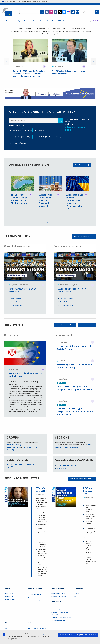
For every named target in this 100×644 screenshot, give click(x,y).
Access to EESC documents (59, 610)
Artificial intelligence (42, 137)
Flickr (69, 12)
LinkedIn (47, 12)
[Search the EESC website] (30, 12)
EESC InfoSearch (34, 601)
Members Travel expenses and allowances (60, 614)
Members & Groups (46, 21)
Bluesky (64, 12)
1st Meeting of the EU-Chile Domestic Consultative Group (75, 366)
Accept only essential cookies (86, 635)
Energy (29, 130)
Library (30, 597)
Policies (15, 21)
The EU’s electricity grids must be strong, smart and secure (70, 72)
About (4, 21)
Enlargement (41, 130)
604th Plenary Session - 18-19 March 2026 (23, 290)
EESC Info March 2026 (41, 490)
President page (42, 94)
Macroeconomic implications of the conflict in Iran (25, 375)
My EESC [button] (96, 21)
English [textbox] (84, 12)
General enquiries (10, 600)
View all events (86, 325)
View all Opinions (81, 165)
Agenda (21, 21)
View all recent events (64, 325)
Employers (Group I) (14, 445)
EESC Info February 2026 (88, 491)
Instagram (51, 12)
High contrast (73, 12)
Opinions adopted (17, 299)
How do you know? (40, 1)
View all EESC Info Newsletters (80, 479)
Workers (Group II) (13, 447)
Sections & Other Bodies (60, 21)
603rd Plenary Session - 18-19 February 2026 (72, 290)
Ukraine (70, 21)
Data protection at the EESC (59, 594)
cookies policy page (38, 634)
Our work (9, 21)
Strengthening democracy (21, 137)
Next (93, 61)
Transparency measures (58, 607)
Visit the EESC (9, 597)
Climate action (17, 130)
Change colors (78, 12)
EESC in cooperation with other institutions (37, 629)
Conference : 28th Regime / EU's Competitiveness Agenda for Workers (75, 388)
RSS (76, 597)
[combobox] (90, 12)
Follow (44, 66)
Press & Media (16, 302)
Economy (58, 137)
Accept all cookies (66, 635)
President (36, 21)
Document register (35, 594)
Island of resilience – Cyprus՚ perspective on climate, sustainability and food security (75, 412)
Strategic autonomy (19, 143)
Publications (62, 469)
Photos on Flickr (18, 306)
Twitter (60, 12)
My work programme (57, 94)
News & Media (28, 21)
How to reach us (10, 594)
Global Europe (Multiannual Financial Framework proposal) (45, 200)
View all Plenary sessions (82, 236)
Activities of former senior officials (61, 618)
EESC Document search (67, 465)
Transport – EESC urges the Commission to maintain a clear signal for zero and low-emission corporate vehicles (29, 74)
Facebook (56, 12)
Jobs (7, 628)
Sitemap (77, 594)
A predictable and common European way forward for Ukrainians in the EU (75, 202)
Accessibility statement (58, 621)
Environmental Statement (59, 597)
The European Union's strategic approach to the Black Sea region (19, 199)
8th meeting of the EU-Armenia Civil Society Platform (74, 348)
